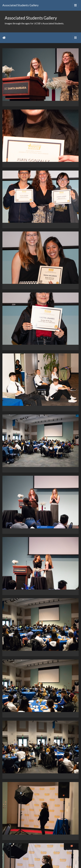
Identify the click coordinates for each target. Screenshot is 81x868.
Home (4, 38)
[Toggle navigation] (75, 5)
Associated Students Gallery (21, 5)
